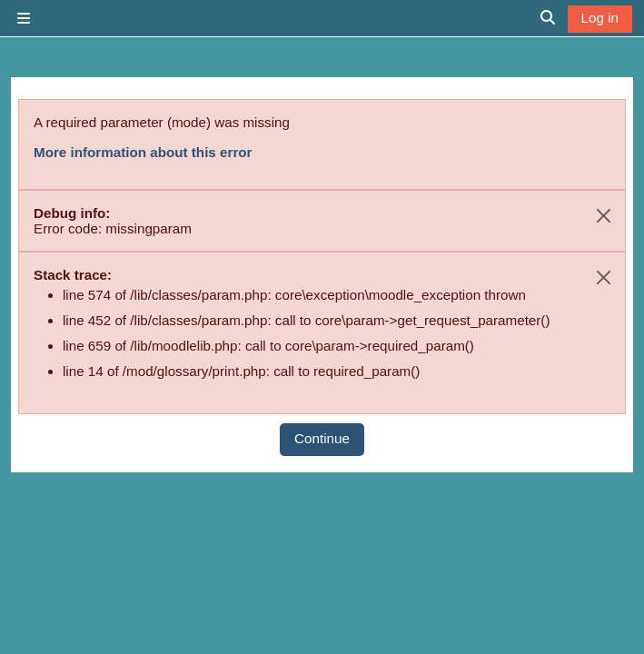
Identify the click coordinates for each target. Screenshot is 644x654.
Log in (600, 18)
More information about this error (143, 152)
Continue (322, 438)
